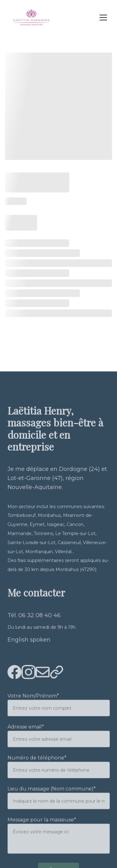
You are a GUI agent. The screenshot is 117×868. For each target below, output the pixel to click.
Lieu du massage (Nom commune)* (52, 797)
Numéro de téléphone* (37, 766)
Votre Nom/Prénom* (33, 705)
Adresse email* (26, 735)
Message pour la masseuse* (42, 828)
